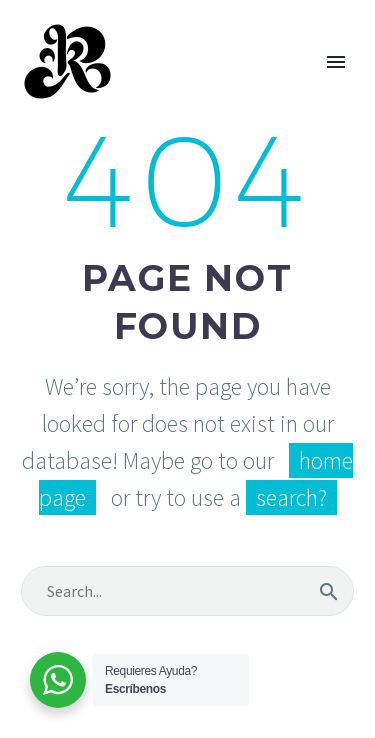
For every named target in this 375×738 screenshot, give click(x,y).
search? (291, 497)
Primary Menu (336, 62)
